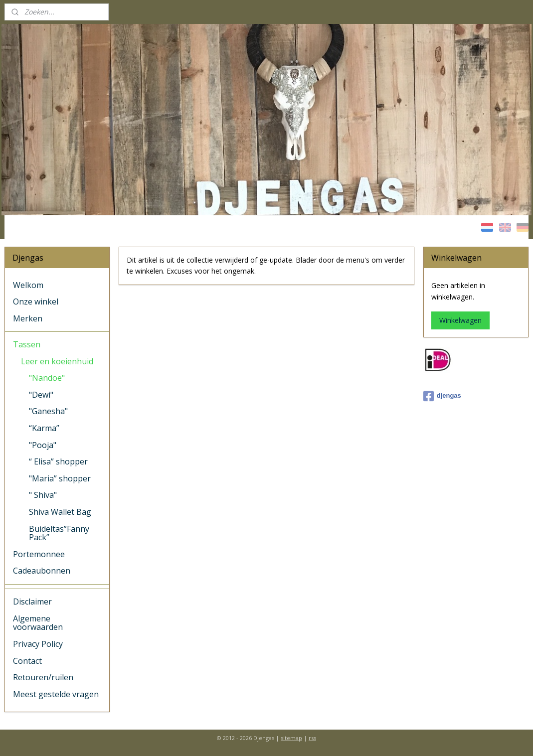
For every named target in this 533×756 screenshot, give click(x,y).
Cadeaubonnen (42, 571)
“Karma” (44, 428)
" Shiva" (43, 495)
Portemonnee (39, 554)
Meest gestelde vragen (56, 694)
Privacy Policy (38, 644)
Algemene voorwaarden (38, 623)
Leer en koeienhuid (57, 361)
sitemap (291, 738)
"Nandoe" (47, 378)
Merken (28, 318)
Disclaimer (32, 602)
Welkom (28, 285)
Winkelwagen (460, 320)
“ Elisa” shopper (58, 461)
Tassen (27, 344)
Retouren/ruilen (43, 677)
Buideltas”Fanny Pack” (59, 533)
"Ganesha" (48, 411)
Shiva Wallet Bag (60, 512)
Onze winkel (36, 302)
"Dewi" (41, 395)
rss (312, 738)
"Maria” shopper (60, 478)
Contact (27, 661)
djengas (442, 396)
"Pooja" (43, 445)
